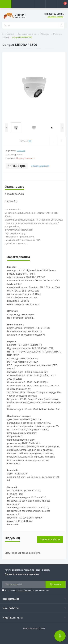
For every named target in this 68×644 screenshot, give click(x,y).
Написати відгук (50, 539)
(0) (30, 141)
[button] (28, 4)
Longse (21, 151)
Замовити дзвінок (55, 17)
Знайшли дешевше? (40, 166)
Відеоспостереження (27, 34)
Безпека (10, 34)
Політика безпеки (23, 590)
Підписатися (56, 584)
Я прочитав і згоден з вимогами (27, 590)
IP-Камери (45, 34)
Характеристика (14, 194)
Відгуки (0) (11, 201)
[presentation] (7, 128)
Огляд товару (15, 187)
